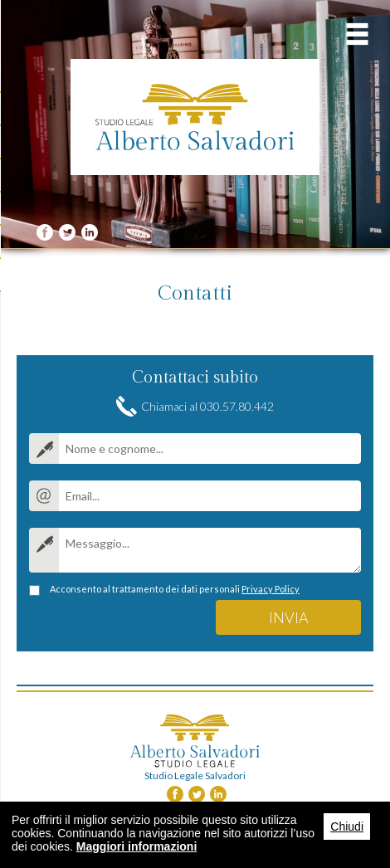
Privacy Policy (271, 589)
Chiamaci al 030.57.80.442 (207, 406)
